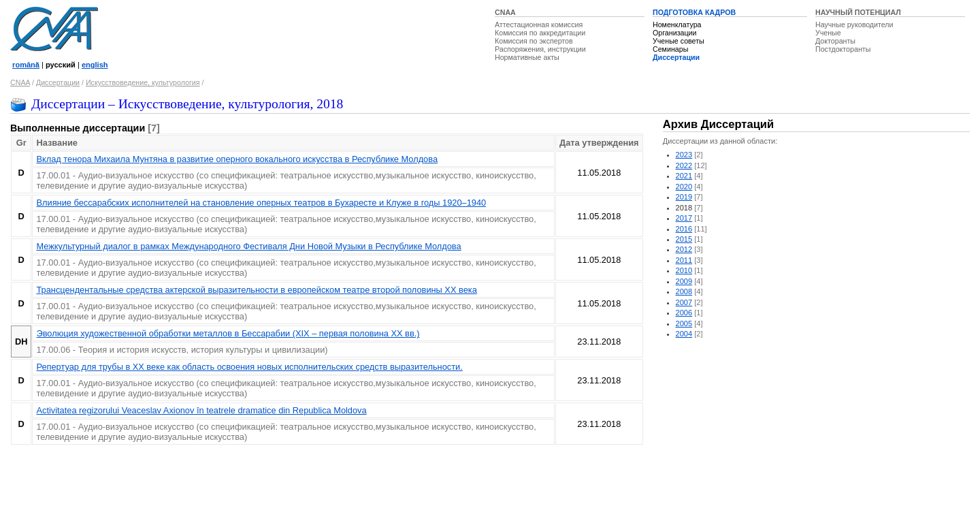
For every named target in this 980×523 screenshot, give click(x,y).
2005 (684, 323)
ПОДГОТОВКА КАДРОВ (694, 12)
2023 (684, 155)
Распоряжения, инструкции (540, 49)
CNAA (505, 12)
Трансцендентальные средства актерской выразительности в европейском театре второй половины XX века (256, 290)
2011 (684, 260)
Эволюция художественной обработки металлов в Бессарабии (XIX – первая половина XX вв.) (228, 333)
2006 (684, 313)
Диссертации (676, 57)
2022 (684, 165)
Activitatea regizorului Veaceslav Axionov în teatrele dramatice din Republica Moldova (201, 410)
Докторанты (835, 41)
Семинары (670, 49)
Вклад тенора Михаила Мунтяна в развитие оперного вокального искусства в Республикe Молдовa (237, 159)
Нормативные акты (527, 57)
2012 (684, 249)
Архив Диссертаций (718, 124)
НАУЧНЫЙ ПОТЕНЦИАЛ (858, 12)
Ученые (828, 33)
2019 (684, 197)
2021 (684, 176)
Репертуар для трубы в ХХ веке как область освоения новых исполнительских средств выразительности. (249, 367)
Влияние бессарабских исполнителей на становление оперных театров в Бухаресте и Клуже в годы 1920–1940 (261, 203)
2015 (684, 239)
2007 (684, 302)
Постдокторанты (843, 49)
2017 (684, 218)
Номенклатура (677, 25)
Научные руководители (854, 25)
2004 (684, 334)
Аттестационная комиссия (539, 25)
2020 (684, 187)
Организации (674, 33)
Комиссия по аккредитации (540, 33)
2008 (684, 291)
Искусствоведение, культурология (143, 82)
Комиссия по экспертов (534, 41)
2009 (684, 281)
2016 (684, 229)
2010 (684, 270)
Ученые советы (679, 41)
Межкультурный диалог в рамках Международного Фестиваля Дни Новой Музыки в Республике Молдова (248, 246)
